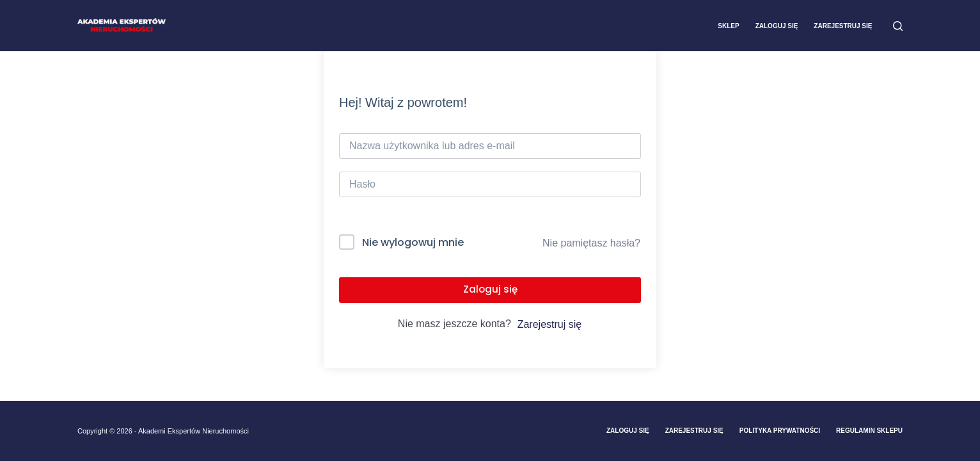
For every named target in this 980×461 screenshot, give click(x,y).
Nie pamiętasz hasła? (591, 243)
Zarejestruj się (843, 26)
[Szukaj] (898, 26)
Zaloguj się (777, 26)
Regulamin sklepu (869, 431)
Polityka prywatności (780, 431)
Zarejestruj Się (694, 431)
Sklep (728, 26)
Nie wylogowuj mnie (413, 242)
